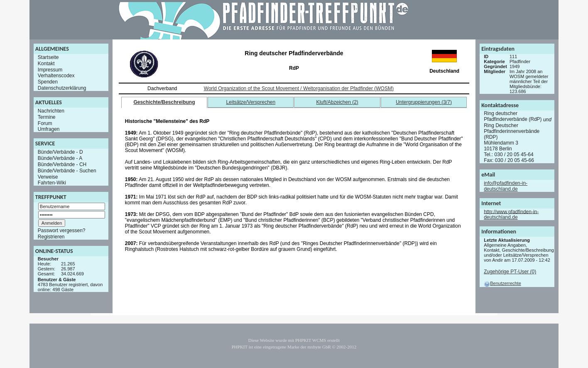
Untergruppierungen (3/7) (424, 102)
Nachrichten (51, 111)
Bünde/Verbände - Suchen (67, 171)
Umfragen (49, 129)
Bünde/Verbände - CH (62, 164)
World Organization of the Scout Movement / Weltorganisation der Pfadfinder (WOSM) (299, 88)
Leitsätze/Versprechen (251, 102)
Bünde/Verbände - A (60, 158)
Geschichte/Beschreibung (164, 102)
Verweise (48, 177)
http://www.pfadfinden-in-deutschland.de (511, 214)
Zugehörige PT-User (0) (510, 272)
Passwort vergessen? (62, 231)
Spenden (48, 82)
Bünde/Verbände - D (60, 152)
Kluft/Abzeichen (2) (337, 102)
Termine (47, 117)
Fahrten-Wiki (52, 183)
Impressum (50, 69)
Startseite (48, 57)
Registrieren (51, 237)
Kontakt (46, 64)
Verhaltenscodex (56, 76)
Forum (45, 123)
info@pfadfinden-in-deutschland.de (506, 186)
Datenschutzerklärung (62, 88)
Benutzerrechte (502, 283)
